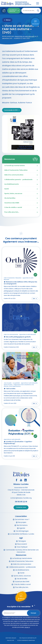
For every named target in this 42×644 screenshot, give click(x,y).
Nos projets (22, 522)
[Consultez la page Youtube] (21, 480)
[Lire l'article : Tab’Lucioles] (21, 379)
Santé (7, 189)
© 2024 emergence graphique (26, 640)
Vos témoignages (22, 531)
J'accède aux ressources (13, 11)
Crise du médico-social (13, 207)
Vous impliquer (22, 547)
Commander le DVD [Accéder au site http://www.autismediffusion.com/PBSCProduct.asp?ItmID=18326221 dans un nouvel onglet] (11, 110)
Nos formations (22, 525)
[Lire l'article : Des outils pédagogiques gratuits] (21, 327)
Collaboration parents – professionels (18, 180)
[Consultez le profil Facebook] (17, 480)
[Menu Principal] (38, 3)
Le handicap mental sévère (15, 166)
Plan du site (11, 640)
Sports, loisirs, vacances (13, 194)
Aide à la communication (14, 175)
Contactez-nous (21, 507)
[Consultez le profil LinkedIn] (25, 480)
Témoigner (22, 541)
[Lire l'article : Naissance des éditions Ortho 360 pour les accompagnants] (21, 274)
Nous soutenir (22, 544)
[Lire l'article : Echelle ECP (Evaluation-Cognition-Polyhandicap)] (21, 434)
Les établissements (12, 184)
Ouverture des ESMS (12, 203)
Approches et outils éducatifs (25, 36)
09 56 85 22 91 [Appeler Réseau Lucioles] (21, 502)
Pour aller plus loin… (12, 212)
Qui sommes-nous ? (22, 520)
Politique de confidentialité (28, 638)
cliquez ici (27, 627)
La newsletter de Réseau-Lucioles (22, 534)
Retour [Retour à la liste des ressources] (8, 20)
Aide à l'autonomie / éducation (16, 170)
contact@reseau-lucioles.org (21, 498)
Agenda (22, 528)
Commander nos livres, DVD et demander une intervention (22, 551)
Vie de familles (10, 198)
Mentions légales (11, 638)
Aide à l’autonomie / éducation (22, 561)
